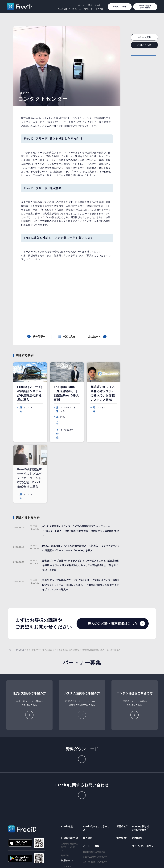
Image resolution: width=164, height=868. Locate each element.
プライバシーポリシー (144, 785)
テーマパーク (67, 831)
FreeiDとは (63, 9)
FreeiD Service (75, 9)
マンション (66, 805)
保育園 (64, 826)
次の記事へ (95, 337)
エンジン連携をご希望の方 (95, 801)
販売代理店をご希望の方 (94, 791)
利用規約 (137, 777)
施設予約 (65, 795)
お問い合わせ (144, 45)
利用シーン (89, 9)
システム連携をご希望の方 (95, 796)
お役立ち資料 (144, 37)
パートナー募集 (85, 5)
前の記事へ (39, 336)
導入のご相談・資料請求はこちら (113, 563)
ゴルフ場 (65, 836)
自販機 (64, 821)
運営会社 (121, 765)
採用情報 (121, 777)
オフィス (65, 810)
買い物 (64, 816)
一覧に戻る (69, 337)
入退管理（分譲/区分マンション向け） (70, 786)
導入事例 (99, 9)
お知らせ (99, 5)
